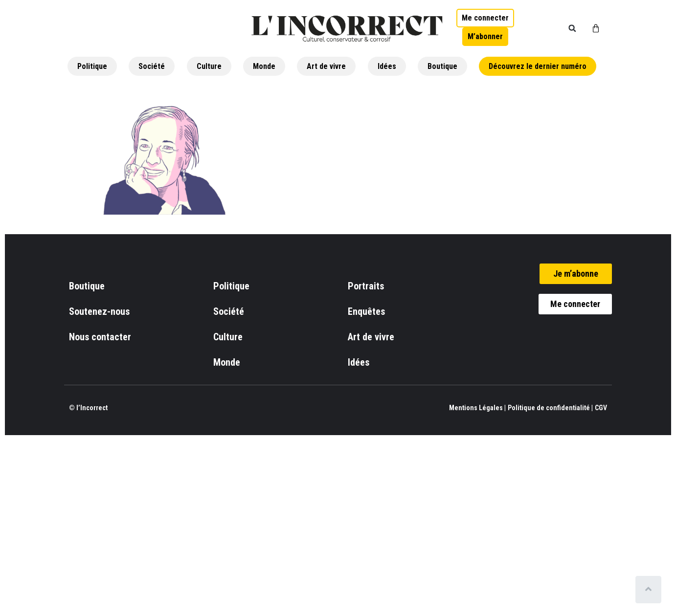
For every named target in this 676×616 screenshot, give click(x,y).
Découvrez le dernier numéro (538, 66)
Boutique (442, 66)
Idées (387, 66)
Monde (264, 66)
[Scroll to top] (650, 590)
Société (152, 66)
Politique (92, 66)
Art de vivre (326, 66)
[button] (572, 28)
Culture (209, 66)
